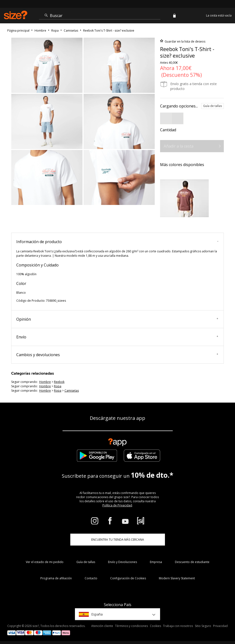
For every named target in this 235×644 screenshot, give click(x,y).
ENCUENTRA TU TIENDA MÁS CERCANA (118, 540)
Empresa (156, 562)
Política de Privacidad (117, 505)
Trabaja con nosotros (178, 626)
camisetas (72, 391)
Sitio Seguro (203, 626)
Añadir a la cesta (179, 146)
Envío (117, 337)
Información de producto (117, 242)
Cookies (155, 626)
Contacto (91, 578)
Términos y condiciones (131, 626)
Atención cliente (102, 626)
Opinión (117, 319)
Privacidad (220, 626)
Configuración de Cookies (128, 578)
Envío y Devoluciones (122, 562)
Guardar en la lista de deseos (185, 41)
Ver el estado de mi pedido (45, 562)
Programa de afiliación (56, 578)
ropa (58, 386)
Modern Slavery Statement (177, 578)
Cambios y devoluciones (117, 355)
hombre (45, 382)
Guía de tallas (212, 106)
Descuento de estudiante (192, 562)
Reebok (59, 382)
